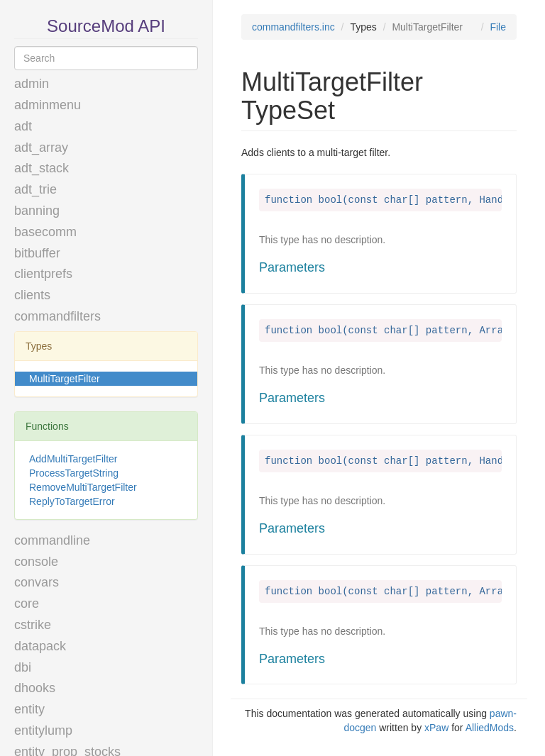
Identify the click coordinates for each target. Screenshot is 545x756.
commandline (52, 540)
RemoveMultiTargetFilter (83, 487)
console (36, 562)
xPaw (436, 728)
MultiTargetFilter (65, 379)
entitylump (43, 730)
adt (23, 126)
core (27, 604)
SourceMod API (106, 26)
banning (37, 211)
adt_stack (42, 168)
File (498, 27)
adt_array (41, 148)
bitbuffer (37, 253)
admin (32, 84)
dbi (23, 667)
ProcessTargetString (74, 473)
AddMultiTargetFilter (73, 459)
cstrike (33, 625)
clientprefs (43, 274)
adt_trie (35, 189)
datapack (40, 646)
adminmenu (48, 105)
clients (32, 295)
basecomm (45, 232)
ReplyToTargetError (72, 501)
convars (37, 582)
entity (29, 709)
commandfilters (57, 316)
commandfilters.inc (293, 27)
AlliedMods (490, 728)
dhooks (35, 688)
